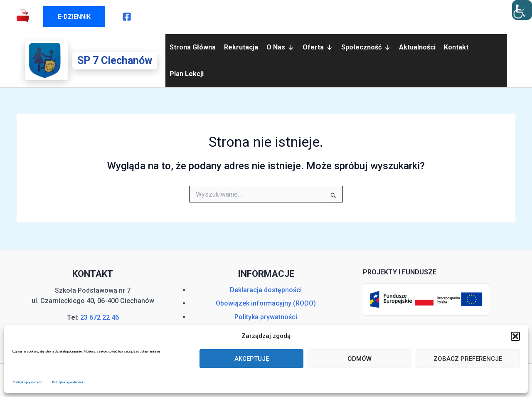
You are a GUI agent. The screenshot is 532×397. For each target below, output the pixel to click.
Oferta (318, 47)
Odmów (360, 359)
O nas (280, 47)
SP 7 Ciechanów (115, 60)
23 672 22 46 (100, 317)
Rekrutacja (241, 47)
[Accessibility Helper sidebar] (522, 10)
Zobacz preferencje (468, 359)
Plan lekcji (187, 74)
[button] (515, 336)
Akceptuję (252, 359)
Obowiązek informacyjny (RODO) (266, 303)
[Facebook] (127, 17)
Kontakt (456, 47)
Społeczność (366, 47)
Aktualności (417, 47)
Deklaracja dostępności (266, 290)
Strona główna (193, 47)
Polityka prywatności (28, 382)
